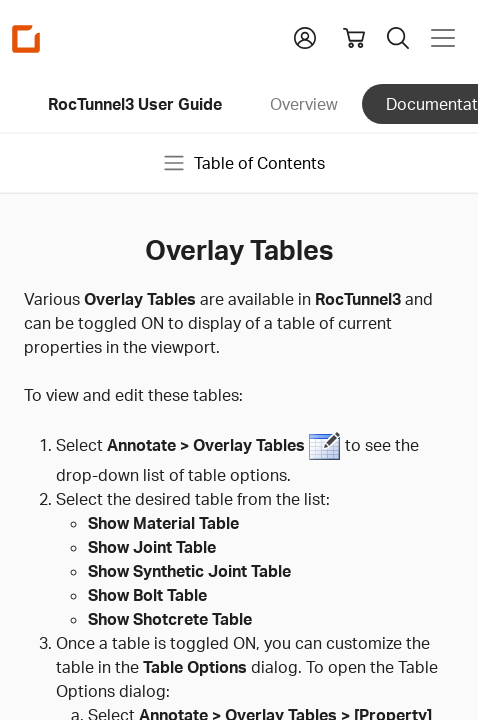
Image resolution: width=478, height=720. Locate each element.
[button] (305, 36)
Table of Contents (243, 163)
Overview (304, 104)
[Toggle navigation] (443, 38)
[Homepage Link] (26, 38)
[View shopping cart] (354, 38)
